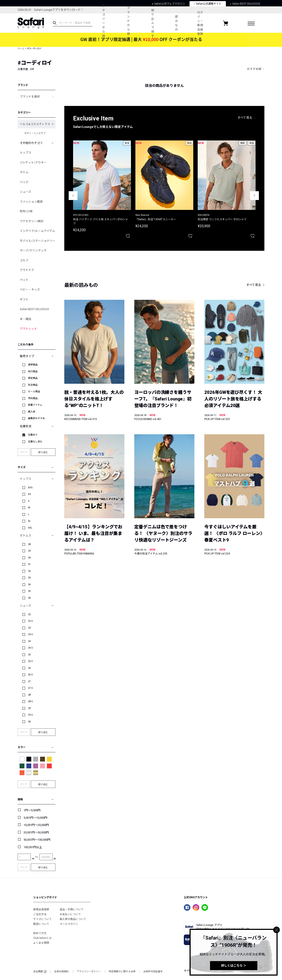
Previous (73, 196)
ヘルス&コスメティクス (35, 124)
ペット (24, 280)
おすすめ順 (254, 69)
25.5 (30, 661)
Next (254, 196)
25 (29, 655)
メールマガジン (69, 924)
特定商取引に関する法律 (122, 972)
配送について (41, 924)
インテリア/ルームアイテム (37, 231)
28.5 (30, 701)
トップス (26, 153)
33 (29, 578)
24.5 (30, 648)
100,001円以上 (33, 847)
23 (29, 628)
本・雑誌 (26, 319)
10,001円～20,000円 (36, 825)
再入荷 (32, 412)
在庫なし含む (35, 442)
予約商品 (33, 398)
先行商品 (33, 372)
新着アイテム (35, 405)
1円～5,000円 (32, 810)
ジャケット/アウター (33, 163)
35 (29, 591)
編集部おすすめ (36, 418)
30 (29, 558)
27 (29, 681)
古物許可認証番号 (153, 972)
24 (29, 641)
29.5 (30, 715)
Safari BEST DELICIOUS (34, 309)
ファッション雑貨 (31, 202)
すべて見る (245, 118)
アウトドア (27, 270)
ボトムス (26, 535)
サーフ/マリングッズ (33, 250)
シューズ (25, 192)
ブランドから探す (128, 23)
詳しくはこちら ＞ (234, 965)
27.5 (30, 688)
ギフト (24, 299)
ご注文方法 (40, 914)
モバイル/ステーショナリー (38, 241)
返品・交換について (72, 909)
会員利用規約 (61, 972)
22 (29, 614)
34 (29, 585)
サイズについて (42, 919)
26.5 (30, 675)
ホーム (21, 48)
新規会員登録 (41, 909)
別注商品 (33, 385)
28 (29, 544)
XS (29, 494)
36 (29, 598)
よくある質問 (41, 943)
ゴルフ (24, 260)
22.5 (30, 621)
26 (29, 668)
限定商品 (33, 378)
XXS (30, 488)
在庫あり (33, 435)
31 (29, 564)
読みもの (176, 23)
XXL (30, 528)
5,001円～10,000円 (35, 818)
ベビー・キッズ (30, 290)
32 (29, 571)
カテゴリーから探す (104, 23)
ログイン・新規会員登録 (200, 23)
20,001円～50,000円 (36, 832)
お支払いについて (70, 914)
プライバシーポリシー (89, 972)
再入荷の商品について (73, 919)
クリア (24, 452)
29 (29, 551)
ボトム (24, 172)
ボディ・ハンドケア (35, 133)
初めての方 (40, 933)
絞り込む (43, 452)
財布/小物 (26, 211)
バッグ (24, 182)
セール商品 (34, 392)
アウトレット (28, 329)
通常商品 (33, 365)
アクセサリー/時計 (32, 221)
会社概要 (40, 972)
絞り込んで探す (153, 23)
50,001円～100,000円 (37, 840)
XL (29, 521)
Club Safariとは (42, 938)
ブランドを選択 (30, 97)
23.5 (30, 634)
